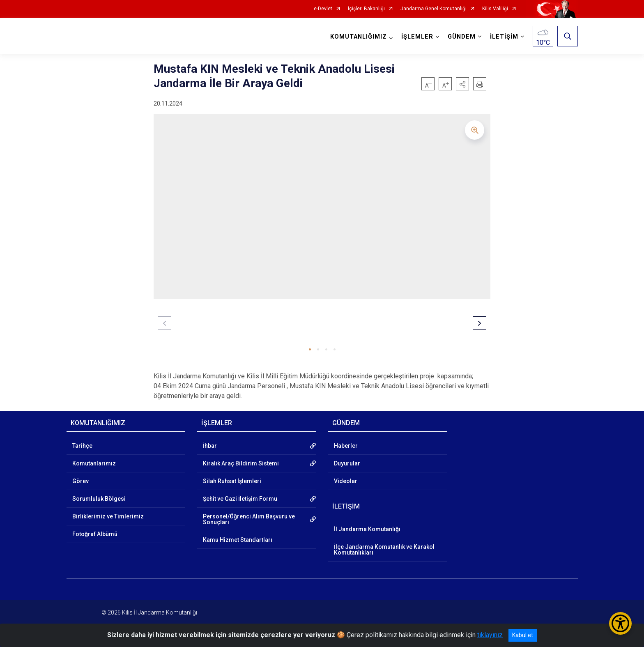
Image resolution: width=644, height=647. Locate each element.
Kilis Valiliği (495, 9)
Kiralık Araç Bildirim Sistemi (241, 463)
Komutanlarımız (94, 463)
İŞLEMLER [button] (417, 37)
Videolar (346, 481)
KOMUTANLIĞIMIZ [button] (359, 37)
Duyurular (347, 463)
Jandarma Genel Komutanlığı (434, 9)
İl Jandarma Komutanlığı (367, 529)
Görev (80, 481)
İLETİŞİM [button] (504, 37)
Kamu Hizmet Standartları (238, 540)
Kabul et (523, 635)
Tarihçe (82, 446)
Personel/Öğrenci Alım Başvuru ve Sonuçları (249, 519)
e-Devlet (323, 9)
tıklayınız (490, 635)
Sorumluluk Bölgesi (99, 499)
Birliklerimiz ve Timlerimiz (108, 516)
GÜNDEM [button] (462, 37)
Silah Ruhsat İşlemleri (232, 481)
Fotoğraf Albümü (95, 534)
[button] (462, 84)
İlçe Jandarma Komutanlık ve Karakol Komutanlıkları (384, 550)
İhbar (210, 446)
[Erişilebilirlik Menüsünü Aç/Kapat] (620, 623)
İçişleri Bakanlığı (366, 9)
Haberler (346, 446)
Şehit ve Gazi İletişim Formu (240, 499)
